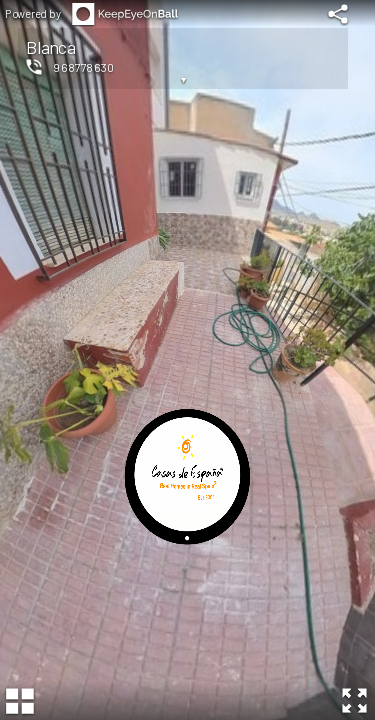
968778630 (84, 67)
